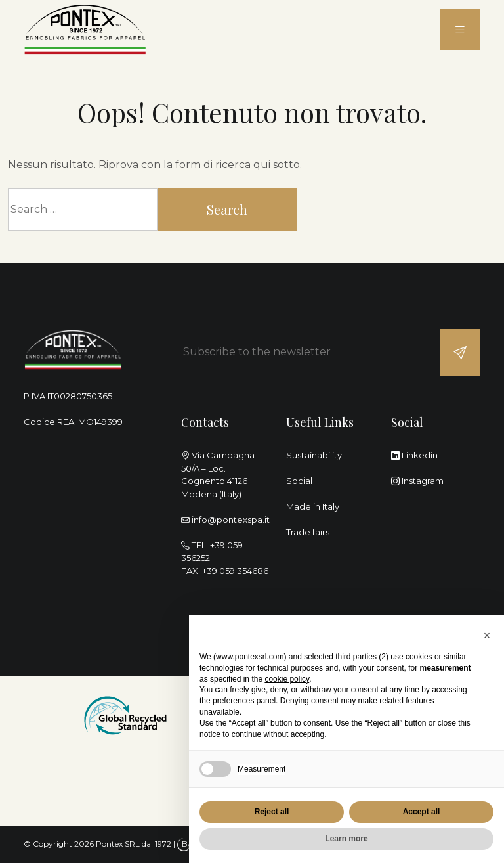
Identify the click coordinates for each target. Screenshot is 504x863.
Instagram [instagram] (417, 481)
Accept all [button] (422, 812)
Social (299, 481)
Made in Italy (313, 506)
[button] (487, 636)
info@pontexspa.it (231, 520)
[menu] (460, 30)
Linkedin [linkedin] (414, 455)
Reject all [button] (272, 812)
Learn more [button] (346, 839)
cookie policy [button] (287, 679)
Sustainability (314, 455)
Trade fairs (308, 532)
